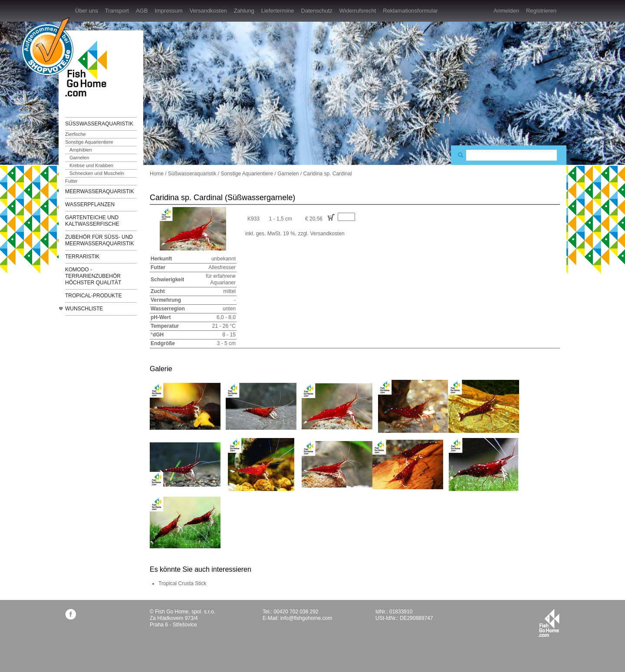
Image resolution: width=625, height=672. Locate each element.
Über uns (87, 11)
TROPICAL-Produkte (94, 296)
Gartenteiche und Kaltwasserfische (92, 221)
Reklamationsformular (410, 11)
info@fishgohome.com (306, 618)
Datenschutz (317, 11)
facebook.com (71, 614)
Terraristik (82, 257)
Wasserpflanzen (90, 204)
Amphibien (81, 150)
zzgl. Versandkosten (321, 234)
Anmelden (506, 11)
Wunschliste (84, 309)
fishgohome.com (549, 623)
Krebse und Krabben (91, 165)
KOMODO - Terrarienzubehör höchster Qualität (93, 276)
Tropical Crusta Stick (182, 583)
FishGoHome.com (89, 68)
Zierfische (76, 134)
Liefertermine (278, 11)
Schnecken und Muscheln (97, 173)
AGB (142, 11)
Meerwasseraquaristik (100, 191)
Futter (71, 181)
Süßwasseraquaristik (99, 124)
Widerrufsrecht (358, 11)
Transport (117, 11)
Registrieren (541, 11)
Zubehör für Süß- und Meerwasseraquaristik (100, 240)
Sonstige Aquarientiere (89, 142)
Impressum (168, 11)
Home (157, 174)
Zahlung (244, 11)
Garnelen (79, 158)
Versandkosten (208, 11)
